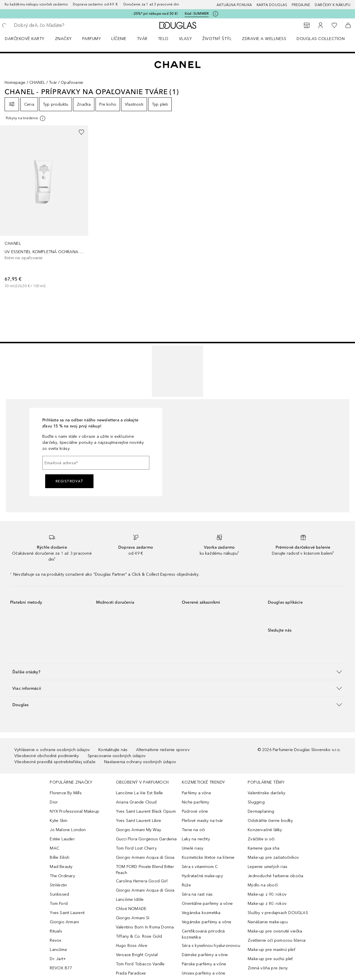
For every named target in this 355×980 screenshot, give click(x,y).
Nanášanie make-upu (268, 922)
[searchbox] (55, 25)
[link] (44, 207)
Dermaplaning (261, 811)
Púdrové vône (195, 811)
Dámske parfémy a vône (205, 955)
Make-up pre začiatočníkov (273, 857)
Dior (54, 802)
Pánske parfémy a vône (204, 964)
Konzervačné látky (265, 830)
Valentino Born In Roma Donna (145, 927)
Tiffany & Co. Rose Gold (139, 936)
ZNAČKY (63, 39)
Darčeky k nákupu (333, 5)
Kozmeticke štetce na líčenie (208, 857)
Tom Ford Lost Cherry (136, 848)
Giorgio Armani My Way (139, 830)
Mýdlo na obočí (263, 885)
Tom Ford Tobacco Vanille (140, 964)
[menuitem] (28, 39)
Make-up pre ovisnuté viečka (275, 931)
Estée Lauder (62, 839)
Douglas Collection (321, 39)
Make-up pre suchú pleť (270, 959)
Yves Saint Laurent (67, 913)
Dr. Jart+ (58, 959)
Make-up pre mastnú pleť (271, 950)
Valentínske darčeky (267, 793)
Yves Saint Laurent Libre (139, 821)
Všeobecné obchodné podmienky (47, 756)
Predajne (301, 5)
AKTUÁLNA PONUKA (234, 5)
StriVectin (58, 885)
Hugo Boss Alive (132, 946)
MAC (55, 848)
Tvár (142, 39)
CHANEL (37, 83)
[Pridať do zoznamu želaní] (81, 132)
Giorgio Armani (64, 922)
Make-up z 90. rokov (267, 894)
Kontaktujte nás (113, 750)
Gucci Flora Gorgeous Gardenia (146, 839)
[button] (177, 672)
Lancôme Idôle (130, 900)
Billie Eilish (60, 857)
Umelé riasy (193, 848)
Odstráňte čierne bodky (270, 821)
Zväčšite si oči (261, 839)
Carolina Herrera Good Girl (142, 881)
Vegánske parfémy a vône (207, 922)
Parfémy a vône (196, 793)
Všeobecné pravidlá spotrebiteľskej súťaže (55, 762)
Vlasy (186, 39)
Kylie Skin (59, 821)
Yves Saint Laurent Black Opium (146, 811)
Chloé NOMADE (131, 909)
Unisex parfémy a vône (204, 973)
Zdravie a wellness (264, 39)
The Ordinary (62, 876)
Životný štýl (217, 39)
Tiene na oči (193, 830)
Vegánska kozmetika (201, 913)
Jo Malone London (68, 830)
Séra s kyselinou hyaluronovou (211, 946)
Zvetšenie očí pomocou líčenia (277, 940)
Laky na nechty (196, 839)
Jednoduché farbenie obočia (275, 876)
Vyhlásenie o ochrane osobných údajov (52, 750)
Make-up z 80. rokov (267, 904)
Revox (56, 940)
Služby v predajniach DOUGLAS (278, 913)
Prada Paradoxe (131, 973)
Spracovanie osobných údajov (117, 756)
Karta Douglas (272, 5)
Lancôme (58, 950)
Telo (163, 39)
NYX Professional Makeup (75, 811)
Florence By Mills (66, 793)
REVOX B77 (61, 968)
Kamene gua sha (264, 848)
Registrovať (69, 481)
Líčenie (119, 39)
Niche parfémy (196, 802)
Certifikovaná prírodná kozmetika (203, 934)
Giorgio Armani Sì (133, 918)
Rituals (56, 931)
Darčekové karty (25, 39)
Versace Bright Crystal (137, 955)
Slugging (256, 802)
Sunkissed (59, 894)
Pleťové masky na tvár (202, 821)
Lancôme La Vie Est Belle (140, 793)
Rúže (186, 885)
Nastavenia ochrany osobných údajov (140, 762)
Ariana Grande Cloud (136, 802)
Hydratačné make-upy (202, 876)
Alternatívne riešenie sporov (163, 750)
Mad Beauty (61, 867)
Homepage (15, 83)
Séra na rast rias (197, 894)
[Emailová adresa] (96, 463)
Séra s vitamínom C (200, 867)
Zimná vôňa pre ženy (268, 968)
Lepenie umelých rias (268, 867)
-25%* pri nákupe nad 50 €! (155, 14)
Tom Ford (59, 904)
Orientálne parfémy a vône (207, 904)
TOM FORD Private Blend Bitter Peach (145, 870)
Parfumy (92, 39)
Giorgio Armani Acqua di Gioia (145, 857)
